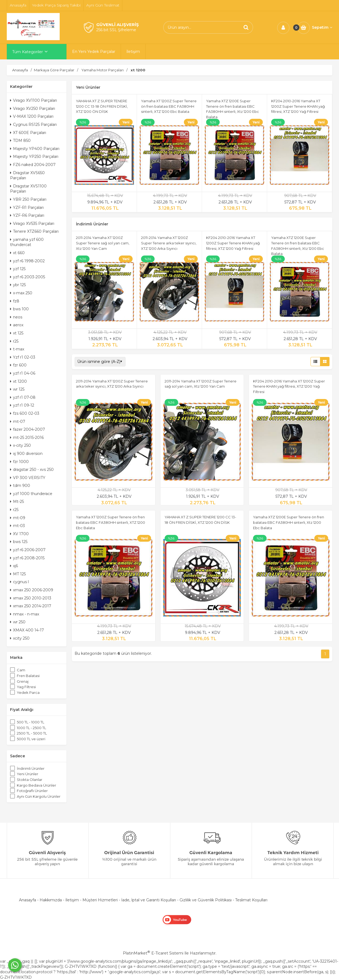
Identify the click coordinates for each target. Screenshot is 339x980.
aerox (17, 325)
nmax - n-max (25, 614)
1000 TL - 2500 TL (31, 728)
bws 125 (19, 542)
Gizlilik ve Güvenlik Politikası (206, 900)
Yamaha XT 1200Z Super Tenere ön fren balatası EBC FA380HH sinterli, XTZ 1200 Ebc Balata (169, 106)
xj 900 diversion (26, 454)
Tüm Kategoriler (28, 52)
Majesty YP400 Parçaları (35, 149)
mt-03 (17, 526)
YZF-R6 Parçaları (27, 215)
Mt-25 (17, 502)
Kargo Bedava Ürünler (36, 785)
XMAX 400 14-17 (27, 630)
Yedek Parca (28, 692)
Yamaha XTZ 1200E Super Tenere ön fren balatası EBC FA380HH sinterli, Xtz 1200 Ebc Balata (289, 522)
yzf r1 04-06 (23, 373)
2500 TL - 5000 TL (32, 733)
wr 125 (17, 389)
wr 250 (18, 622)
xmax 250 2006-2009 (32, 590)
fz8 (15, 301)
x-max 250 (21, 293)
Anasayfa (28, 900)
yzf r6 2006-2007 (28, 550)
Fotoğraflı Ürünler (32, 791)
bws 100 (19, 309)
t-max (17, 349)
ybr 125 (18, 285)
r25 (14, 341)
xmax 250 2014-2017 (31, 606)
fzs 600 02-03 (25, 413)
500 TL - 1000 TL (31, 722)
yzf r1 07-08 (23, 397)
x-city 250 (20, 445)
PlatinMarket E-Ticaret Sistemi (153, 953)
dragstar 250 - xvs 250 (32, 470)
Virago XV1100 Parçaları (33, 100)
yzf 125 (18, 269)
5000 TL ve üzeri (31, 739)
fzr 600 (18, 365)
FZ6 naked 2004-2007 (33, 165)
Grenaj (23, 681)
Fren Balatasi (28, 676)
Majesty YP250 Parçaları (34, 157)
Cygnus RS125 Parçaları (33, 125)
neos (16, 317)
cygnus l (19, 582)
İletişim (72, 900)
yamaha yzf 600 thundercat (27, 242)
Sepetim (322, 27)
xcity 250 (20, 638)
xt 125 (17, 333)
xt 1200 (18, 381)
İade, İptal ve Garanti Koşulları (149, 900)
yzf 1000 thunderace (31, 494)
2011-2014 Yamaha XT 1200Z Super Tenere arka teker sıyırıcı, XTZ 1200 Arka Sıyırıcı (169, 243)
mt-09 (18, 518)
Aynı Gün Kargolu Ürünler (39, 796)
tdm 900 (20, 486)
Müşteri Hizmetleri (100, 900)
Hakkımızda (51, 900)
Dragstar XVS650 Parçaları (27, 175)
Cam (21, 670)
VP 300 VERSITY (28, 478)
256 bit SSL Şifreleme (116, 30)
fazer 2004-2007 (28, 429)
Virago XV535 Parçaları (32, 224)
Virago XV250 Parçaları (33, 108)
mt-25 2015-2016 (27, 438)
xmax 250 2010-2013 (31, 598)
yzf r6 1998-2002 (27, 261)
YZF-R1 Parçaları (27, 208)
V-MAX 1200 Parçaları (32, 116)
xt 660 (17, 253)
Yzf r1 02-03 (23, 357)
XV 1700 (19, 534)
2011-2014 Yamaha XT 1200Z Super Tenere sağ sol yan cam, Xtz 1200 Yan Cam (103, 243)
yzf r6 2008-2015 (27, 558)
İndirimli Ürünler (31, 768)
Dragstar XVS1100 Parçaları (28, 189)
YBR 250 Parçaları (28, 199)
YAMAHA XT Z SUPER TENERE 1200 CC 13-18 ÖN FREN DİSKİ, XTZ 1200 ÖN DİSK (102, 106)
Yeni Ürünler (28, 774)
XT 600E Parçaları (28, 133)
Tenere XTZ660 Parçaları (34, 231)
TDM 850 (20, 141)
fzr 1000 (19, 462)
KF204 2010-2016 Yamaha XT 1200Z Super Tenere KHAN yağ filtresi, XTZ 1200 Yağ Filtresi (298, 106)
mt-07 (18, 422)
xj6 (14, 566)
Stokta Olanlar (30, 780)
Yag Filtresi (26, 687)
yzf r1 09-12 (22, 405)
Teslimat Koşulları (251, 900)
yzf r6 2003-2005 (28, 277)
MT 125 (18, 574)
